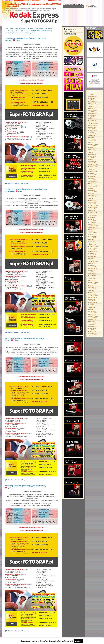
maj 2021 (92, 153)
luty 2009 (92, 330)
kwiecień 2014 (93, 274)
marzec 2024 (93, 98)
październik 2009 (94, 316)
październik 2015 (94, 262)
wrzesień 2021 (93, 146)
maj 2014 (92, 272)
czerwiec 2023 (93, 110)
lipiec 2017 (92, 231)
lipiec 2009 (92, 321)
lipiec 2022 (92, 129)
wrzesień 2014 (93, 269)
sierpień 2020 (93, 168)
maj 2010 (92, 304)
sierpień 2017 (93, 229)
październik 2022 (94, 124)
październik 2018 (94, 205)
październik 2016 (94, 246)
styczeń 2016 (93, 260)
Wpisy (89, 5)
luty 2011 (92, 291)
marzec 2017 (93, 238)
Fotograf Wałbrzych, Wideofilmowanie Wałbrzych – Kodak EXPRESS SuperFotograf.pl (33, 5)
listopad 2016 (93, 245)
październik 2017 (94, 226)
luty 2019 (92, 199)
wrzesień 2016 (93, 248)
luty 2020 (92, 178)
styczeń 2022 (93, 139)
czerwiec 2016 (93, 251)
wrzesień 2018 (93, 207)
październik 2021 (94, 144)
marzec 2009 (93, 328)
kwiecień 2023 (93, 113)
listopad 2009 (93, 314)
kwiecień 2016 (93, 255)
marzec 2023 (93, 115)
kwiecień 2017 (93, 236)
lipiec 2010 (92, 301)
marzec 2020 (93, 177)
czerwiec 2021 (93, 151)
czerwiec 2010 (93, 303)
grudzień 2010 (93, 294)
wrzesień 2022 (93, 125)
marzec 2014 (93, 275)
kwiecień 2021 (93, 154)
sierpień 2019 (93, 188)
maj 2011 (92, 286)
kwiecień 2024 (93, 96)
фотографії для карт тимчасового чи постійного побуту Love (25, 339)
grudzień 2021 (93, 141)
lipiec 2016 (92, 250)
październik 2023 (94, 105)
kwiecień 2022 (93, 134)
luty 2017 (92, 240)
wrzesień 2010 (93, 297)
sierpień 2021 (93, 148)
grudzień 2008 (93, 333)
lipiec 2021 (92, 149)
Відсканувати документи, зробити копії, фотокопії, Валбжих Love (25, 39)
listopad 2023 (93, 103)
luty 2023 (92, 117)
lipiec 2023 (92, 108)
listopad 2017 (93, 224)
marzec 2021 (93, 156)
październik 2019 (94, 185)
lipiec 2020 (92, 170)
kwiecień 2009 (93, 326)
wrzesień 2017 (93, 228)
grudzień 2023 (93, 102)
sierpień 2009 (93, 320)
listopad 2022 (93, 122)
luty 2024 (92, 100)
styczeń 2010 (93, 311)
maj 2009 (92, 325)
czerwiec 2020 (93, 171)
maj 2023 (92, 112)
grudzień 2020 (93, 161)
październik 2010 (94, 296)
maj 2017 (92, 234)
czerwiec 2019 (93, 192)
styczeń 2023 (93, 119)
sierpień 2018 (93, 209)
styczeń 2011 (93, 292)
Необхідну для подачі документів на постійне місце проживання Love (26, 190)
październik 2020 (94, 165)
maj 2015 (92, 265)
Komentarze (90, 7)
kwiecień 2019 (93, 195)
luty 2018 (92, 219)
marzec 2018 (93, 217)
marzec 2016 (93, 257)
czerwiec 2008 (93, 335)
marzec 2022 (93, 136)
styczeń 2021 (93, 159)
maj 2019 (92, 194)
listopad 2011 (93, 280)
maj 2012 (92, 277)
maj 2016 (92, 253)
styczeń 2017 (93, 241)
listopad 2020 (93, 163)
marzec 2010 (93, 308)
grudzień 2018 (93, 202)
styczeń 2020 (93, 180)
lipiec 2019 (92, 190)
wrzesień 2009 (93, 318)
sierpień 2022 (93, 127)
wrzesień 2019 (93, 187)
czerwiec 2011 (93, 284)
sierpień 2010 (93, 299)
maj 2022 (92, 132)
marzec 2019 (93, 197)
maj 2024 (92, 95)
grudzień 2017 (93, 223)
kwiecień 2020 (93, 175)
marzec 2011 (93, 289)
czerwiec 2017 (93, 233)
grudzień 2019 (93, 182)
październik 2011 (94, 282)
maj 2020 (92, 173)
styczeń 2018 (93, 221)
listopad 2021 (93, 142)
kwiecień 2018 (93, 216)
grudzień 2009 (93, 313)
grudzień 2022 (93, 120)
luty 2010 (92, 309)
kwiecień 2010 (93, 306)
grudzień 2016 (93, 243)
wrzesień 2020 (93, 166)
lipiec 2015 (92, 263)
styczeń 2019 (93, 200)
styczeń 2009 (93, 332)
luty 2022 (92, 137)
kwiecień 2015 (93, 267)
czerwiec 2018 (93, 212)
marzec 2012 (93, 279)
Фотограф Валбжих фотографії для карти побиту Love (25, 487)
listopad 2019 (93, 183)
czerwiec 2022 (93, 131)
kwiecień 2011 (93, 287)
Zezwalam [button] (78, 641)
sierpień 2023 (93, 107)
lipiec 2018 (92, 211)
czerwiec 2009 (93, 323)
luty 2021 (92, 158)
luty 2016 (92, 258)
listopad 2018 (93, 204)
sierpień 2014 (93, 270)
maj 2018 (92, 214)
